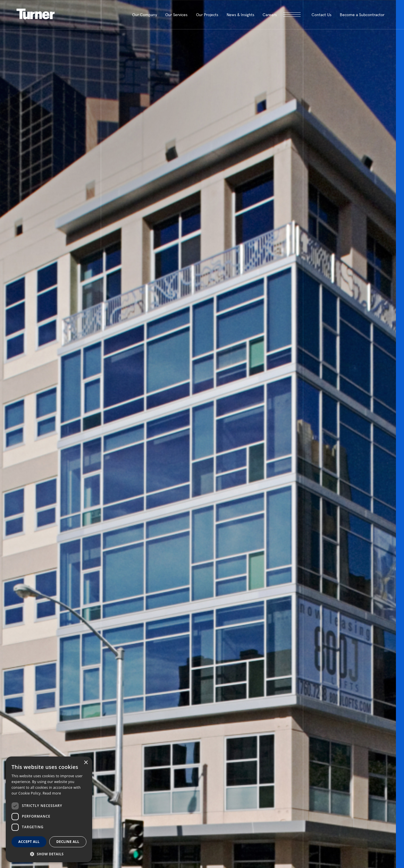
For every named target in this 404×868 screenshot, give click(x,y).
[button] (49, 854)
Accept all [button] (29, 842)
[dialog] (49, 809)
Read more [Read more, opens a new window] (52, 793)
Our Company (145, 15)
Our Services (176, 15)
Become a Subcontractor (362, 15)
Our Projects (207, 15)
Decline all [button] (68, 842)
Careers (270, 15)
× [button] (86, 763)
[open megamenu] (292, 15)
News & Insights (240, 15)
